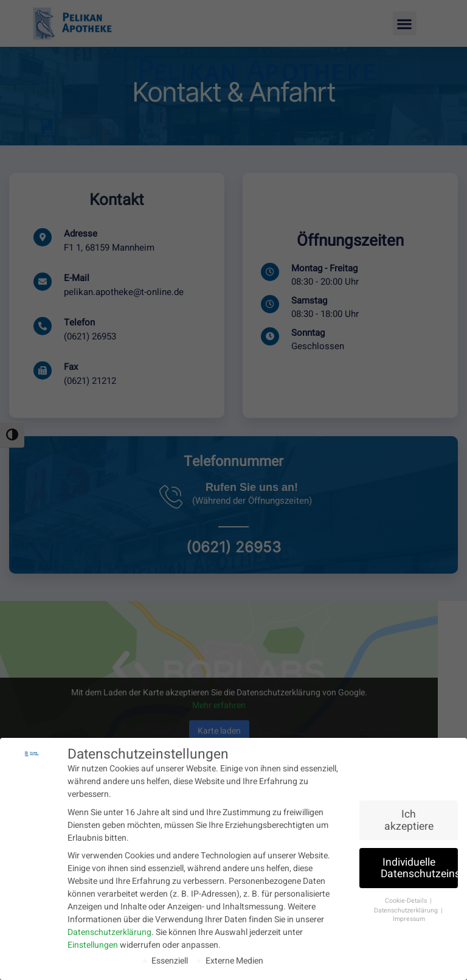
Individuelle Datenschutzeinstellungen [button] (419, 868)
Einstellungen (93, 944)
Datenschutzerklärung (109, 932)
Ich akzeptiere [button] (409, 820)
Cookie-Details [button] (407, 900)
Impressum (409, 918)
